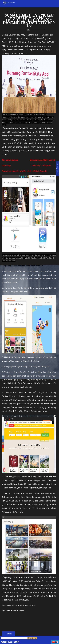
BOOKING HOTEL (10, 642)
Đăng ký (32, 638)
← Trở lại (8, 634)
